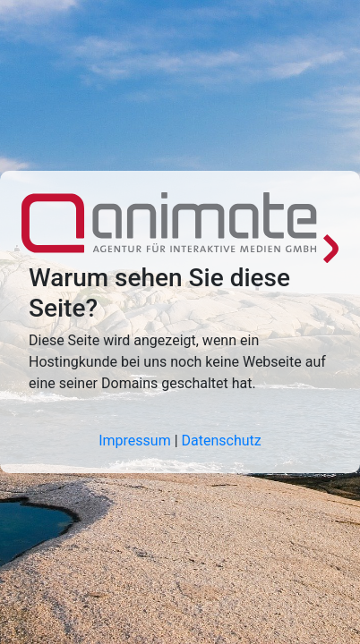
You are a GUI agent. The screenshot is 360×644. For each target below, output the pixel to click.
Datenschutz (222, 441)
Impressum (135, 441)
